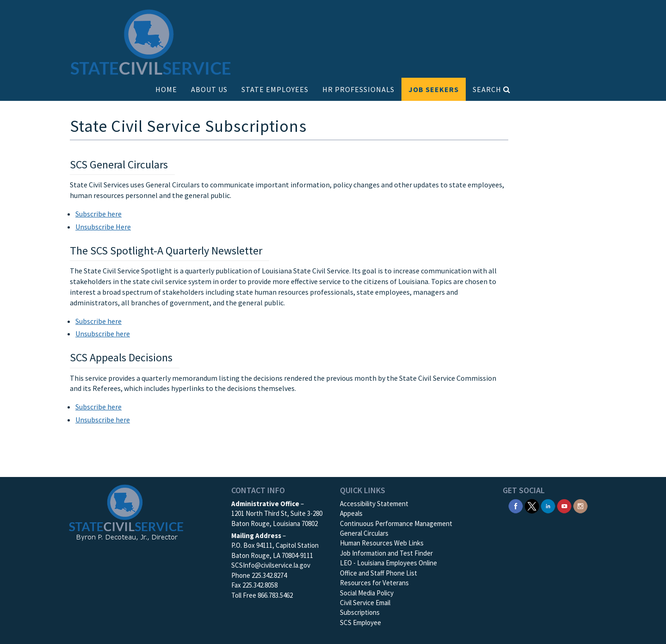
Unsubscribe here (103, 334)
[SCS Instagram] (580, 505)
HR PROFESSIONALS (358, 89)
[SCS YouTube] (564, 505)
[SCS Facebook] (516, 505)
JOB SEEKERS (434, 89)
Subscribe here (99, 214)
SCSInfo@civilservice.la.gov (271, 565)
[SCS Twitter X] (532, 505)
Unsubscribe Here (103, 227)
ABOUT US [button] (209, 89)
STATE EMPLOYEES (275, 89)
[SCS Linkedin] (548, 505)
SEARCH (492, 89)
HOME (166, 89)
